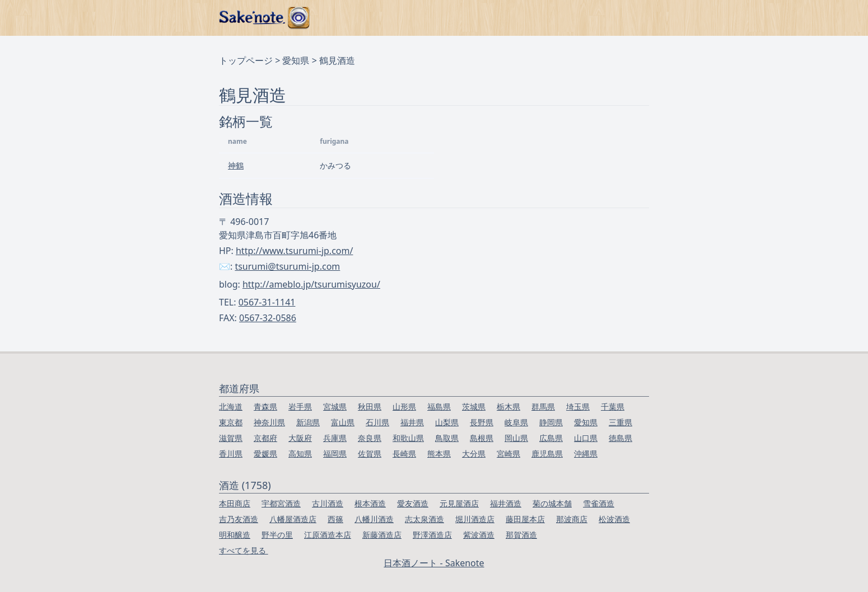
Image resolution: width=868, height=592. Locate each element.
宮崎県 (508, 454)
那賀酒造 (521, 535)
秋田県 (370, 407)
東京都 (231, 422)
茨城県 (474, 407)
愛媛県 (265, 454)
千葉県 (613, 407)
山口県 (586, 438)
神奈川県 (269, 422)
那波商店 (572, 519)
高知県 (300, 454)
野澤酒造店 (432, 535)
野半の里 (277, 535)
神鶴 (236, 165)
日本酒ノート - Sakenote (434, 563)
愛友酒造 (413, 503)
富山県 (343, 422)
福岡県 (335, 454)
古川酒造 (328, 503)
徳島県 (620, 438)
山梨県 (447, 422)
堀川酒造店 (475, 519)
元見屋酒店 (459, 503)
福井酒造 (506, 503)
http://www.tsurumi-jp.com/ (294, 251)
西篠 (335, 519)
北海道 (231, 407)
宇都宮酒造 (281, 503)
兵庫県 (335, 438)
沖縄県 (586, 454)
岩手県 (300, 407)
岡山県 (516, 438)
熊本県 (439, 454)
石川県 (377, 422)
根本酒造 (370, 503)
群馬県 (543, 407)
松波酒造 (614, 519)
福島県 (439, 407)
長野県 (482, 422)
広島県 (551, 438)
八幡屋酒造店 (293, 519)
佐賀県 (370, 454)
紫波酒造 (479, 535)
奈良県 (370, 438)
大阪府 (300, 438)
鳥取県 (447, 438)
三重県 (620, 422)
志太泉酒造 (424, 519)
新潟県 (308, 422)
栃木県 (508, 407)
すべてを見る (244, 550)
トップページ (246, 60)
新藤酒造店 (382, 535)
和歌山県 (408, 438)
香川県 (231, 454)
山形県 (404, 407)
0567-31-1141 (267, 302)
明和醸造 (235, 535)
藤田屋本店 (525, 519)
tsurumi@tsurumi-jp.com (287, 266)
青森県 (265, 407)
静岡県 (551, 422)
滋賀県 (231, 438)
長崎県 (404, 454)
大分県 (474, 454)
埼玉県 (578, 407)
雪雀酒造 (599, 503)
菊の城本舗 (552, 503)
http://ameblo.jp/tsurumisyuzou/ (311, 284)
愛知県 (296, 60)
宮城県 (335, 407)
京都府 (265, 438)
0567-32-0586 (268, 318)
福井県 (412, 422)
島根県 (482, 438)
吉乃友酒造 (239, 519)
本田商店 (235, 503)
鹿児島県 (547, 454)
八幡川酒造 (374, 519)
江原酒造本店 (328, 535)
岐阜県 (516, 422)
